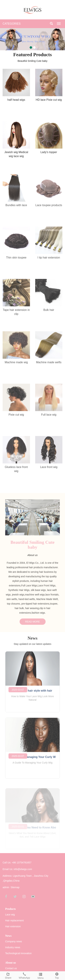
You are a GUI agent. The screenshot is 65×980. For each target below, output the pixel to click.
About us (11, 963)
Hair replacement (14, 920)
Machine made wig (16, 364)
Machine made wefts (49, 364)
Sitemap (15, 887)
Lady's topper (49, 152)
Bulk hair (49, 312)
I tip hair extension (49, 260)
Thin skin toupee (16, 260)
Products (10, 909)
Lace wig (10, 915)
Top (57, 975)
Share (8, 975)
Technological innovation (18, 953)
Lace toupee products (49, 207)
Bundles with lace (16, 207)
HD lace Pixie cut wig (49, 100)
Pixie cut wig (16, 417)
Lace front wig (49, 469)
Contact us (11, 968)
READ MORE (32, 623)
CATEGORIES (12, 24)
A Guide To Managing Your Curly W (32, 759)
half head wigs (16, 100)
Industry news (13, 947)
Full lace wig (49, 417)
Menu (41, 975)
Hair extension (13, 926)
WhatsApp (24, 975)
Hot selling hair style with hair (32, 693)
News (8, 936)
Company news (14, 941)
